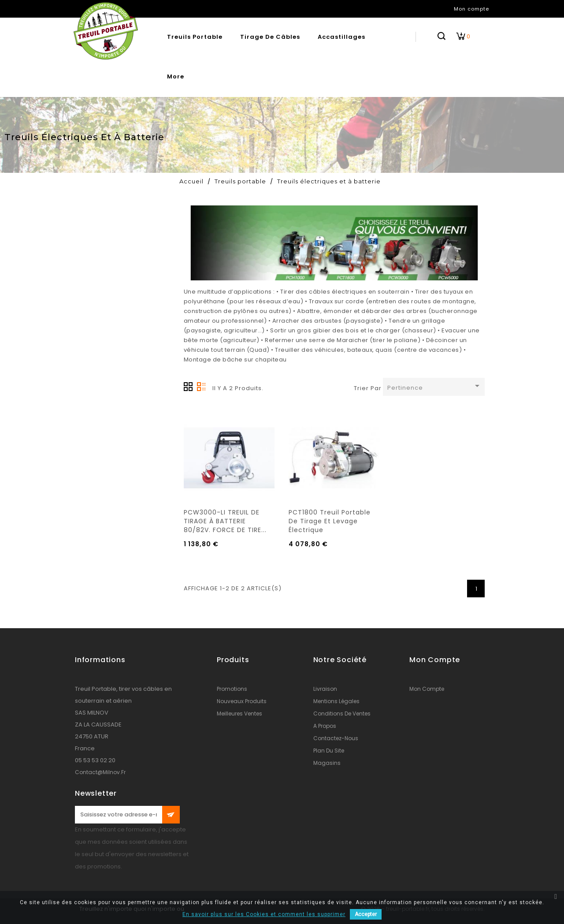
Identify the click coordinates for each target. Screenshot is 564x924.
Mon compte (427, 689)
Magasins (327, 763)
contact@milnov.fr (100, 772)
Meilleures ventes (239, 713)
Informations (100, 660)
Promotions (232, 689)
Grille (188, 387)
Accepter (366, 914)
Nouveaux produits (242, 701)
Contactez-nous (336, 738)
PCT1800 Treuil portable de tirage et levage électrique (330, 521)
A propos (325, 726)
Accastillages (341, 37)
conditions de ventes (342, 713)
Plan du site (329, 751)
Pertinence (435, 386)
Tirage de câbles (270, 37)
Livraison (325, 689)
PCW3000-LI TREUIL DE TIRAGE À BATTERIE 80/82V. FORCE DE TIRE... (225, 521)
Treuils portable (195, 37)
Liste (201, 387)
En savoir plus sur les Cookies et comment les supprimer (264, 914)
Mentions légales (336, 701)
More (176, 76)
